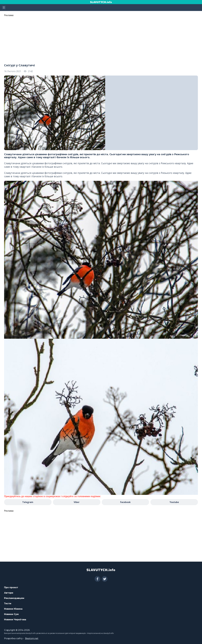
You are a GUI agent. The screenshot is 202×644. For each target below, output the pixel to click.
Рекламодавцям (14, 598)
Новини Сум (11, 614)
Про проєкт (11, 587)
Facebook (125, 502)
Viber (77, 502)
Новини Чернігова (15, 620)
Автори (9, 593)
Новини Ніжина (13, 609)
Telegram (28, 502)
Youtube (174, 502)
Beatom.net (32, 638)
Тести (8, 603)
